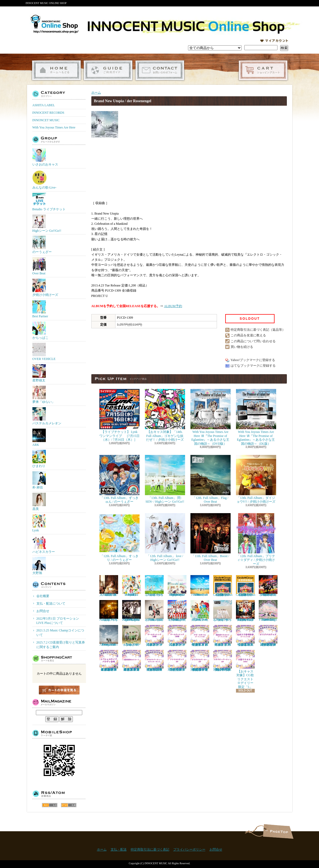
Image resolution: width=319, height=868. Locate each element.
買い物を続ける (242, 347)
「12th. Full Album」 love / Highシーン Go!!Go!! (165, 537)
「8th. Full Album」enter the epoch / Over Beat (109, 636)
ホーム (56, 70)
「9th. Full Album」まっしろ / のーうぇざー (223, 611)
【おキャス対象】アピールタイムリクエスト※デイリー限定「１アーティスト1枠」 (200, 636)
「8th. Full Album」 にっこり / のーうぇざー (132, 636)
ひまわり (39, 459)
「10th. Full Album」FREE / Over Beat (200, 586)
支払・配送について (108, 70)
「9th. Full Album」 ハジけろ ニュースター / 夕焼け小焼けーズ (245, 611)
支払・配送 (119, 849)
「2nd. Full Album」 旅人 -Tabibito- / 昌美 (109, 586)
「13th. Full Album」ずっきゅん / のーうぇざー (119, 479)
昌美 (39, 502)
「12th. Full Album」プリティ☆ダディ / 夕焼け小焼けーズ (256, 539)
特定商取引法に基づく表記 (150, 849)
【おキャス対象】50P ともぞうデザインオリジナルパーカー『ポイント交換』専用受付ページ (200, 661)
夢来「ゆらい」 (44, 395)
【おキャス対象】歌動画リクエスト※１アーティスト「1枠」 (223, 636)
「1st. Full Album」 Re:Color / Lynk (132, 586)
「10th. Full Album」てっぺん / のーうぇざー (109, 611)
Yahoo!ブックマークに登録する (253, 360)
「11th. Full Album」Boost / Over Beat (211, 537)
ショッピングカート (263, 70)
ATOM (69, 805)
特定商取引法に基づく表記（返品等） (258, 330)
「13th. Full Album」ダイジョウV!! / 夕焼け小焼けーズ (256, 479)
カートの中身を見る (59, 690)
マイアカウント (274, 41)
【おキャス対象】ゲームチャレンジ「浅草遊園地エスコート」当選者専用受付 (132, 661)
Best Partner (40, 309)
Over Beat (39, 266)
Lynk (39, 523)
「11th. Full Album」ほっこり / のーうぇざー (154, 586)
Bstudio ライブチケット (49, 202)
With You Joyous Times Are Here (54, 127)
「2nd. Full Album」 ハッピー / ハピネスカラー (200, 611)
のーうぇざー (42, 245)
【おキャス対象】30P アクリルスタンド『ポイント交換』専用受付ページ (177, 661)
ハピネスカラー (44, 545)
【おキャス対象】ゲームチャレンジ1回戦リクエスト (154, 636)
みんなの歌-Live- (44, 180)
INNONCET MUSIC (46, 120)
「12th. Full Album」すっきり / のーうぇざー (119, 537)
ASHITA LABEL (44, 105)
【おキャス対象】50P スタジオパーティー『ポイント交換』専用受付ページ (223, 661)
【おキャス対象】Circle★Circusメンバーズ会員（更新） (246, 586)
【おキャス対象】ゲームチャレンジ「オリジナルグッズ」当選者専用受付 (268, 636)
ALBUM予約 (173, 306)
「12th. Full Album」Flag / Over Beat (211, 479)
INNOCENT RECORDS (48, 113)
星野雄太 (39, 373)
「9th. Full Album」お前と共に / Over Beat (154, 611)
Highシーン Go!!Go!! (47, 224)
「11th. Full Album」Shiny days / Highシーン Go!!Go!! (177, 586)
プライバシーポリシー (189, 849)
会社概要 (43, 596)
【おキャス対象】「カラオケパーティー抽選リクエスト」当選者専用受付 (154, 661)
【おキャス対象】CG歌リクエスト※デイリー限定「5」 (245, 669)
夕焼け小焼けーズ (45, 288)
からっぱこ (40, 331)
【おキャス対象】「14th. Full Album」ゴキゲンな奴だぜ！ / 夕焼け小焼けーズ (165, 415)
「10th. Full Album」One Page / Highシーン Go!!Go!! (132, 611)
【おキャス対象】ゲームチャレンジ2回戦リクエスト (177, 636)
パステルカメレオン (47, 416)
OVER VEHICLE (44, 352)
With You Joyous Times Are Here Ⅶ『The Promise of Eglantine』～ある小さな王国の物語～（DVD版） (211, 417)
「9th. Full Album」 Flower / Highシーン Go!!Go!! (268, 611)
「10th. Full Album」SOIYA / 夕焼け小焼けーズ (177, 611)
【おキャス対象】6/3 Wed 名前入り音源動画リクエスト (245, 636)
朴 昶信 (39, 480)
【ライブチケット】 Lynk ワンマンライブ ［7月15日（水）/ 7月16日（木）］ (119, 415)
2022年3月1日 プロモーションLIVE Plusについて (58, 621)
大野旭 (39, 566)
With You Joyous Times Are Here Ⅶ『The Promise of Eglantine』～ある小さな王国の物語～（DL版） (256, 417)
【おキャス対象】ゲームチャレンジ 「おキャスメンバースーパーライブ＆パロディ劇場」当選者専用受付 (109, 661)
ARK (39, 438)
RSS (50, 805)
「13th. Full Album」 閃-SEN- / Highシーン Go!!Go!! (165, 479)
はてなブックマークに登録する (253, 366)
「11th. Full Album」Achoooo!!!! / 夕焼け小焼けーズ (268, 586)
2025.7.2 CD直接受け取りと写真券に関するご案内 (61, 645)
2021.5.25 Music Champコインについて (60, 633)
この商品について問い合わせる (253, 341)
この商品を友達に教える (248, 335)
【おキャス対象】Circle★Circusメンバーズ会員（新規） (223, 586)
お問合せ (160, 70)
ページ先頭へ (278, 831)
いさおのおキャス (45, 157)
